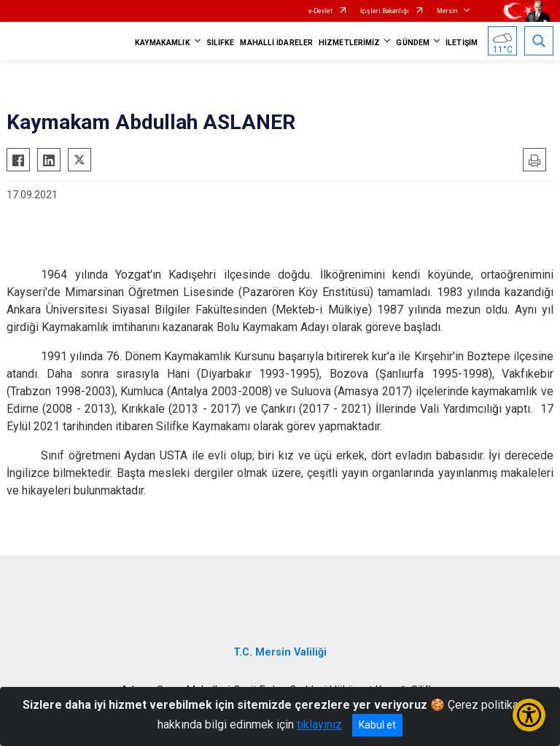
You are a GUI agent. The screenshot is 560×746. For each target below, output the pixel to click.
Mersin (447, 11)
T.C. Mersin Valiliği (280, 652)
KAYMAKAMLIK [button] (163, 43)
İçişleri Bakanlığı (385, 11)
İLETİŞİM (462, 43)
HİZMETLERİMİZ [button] (349, 43)
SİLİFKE (221, 43)
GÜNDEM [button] (413, 43)
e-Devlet (320, 11)
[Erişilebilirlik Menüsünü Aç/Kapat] (529, 715)
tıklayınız (319, 724)
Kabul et (377, 725)
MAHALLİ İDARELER (276, 43)
